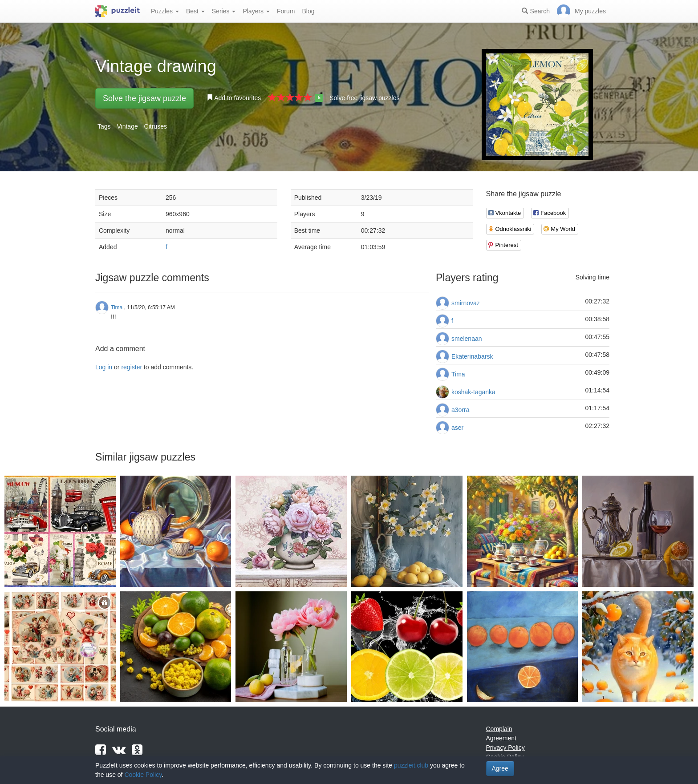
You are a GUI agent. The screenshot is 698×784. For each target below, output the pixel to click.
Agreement (501, 738)
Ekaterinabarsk (472, 356)
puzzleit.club (411, 765)
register (132, 367)
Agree (500, 768)
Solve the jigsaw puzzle (144, 98)
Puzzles (165, 11)
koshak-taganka (473, 392)
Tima (458, 374)
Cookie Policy (143, 775)
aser (457, 428)
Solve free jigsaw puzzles (364, 98)
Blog (308, 11)
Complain (499, 729)
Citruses (156, 126)
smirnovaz (466, 303)
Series (224, 11)
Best (195, 11)
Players (256, 11)
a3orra (460, 410)
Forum (286, 11)
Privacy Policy (505, 748)
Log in (104, 367)
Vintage (127, 126)
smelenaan (467, 339)
